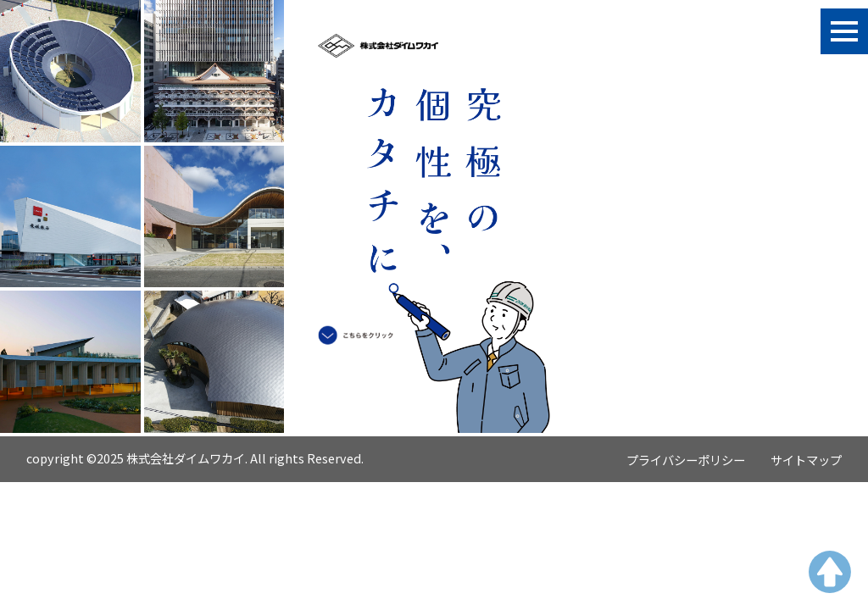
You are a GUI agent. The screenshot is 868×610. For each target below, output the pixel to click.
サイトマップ (806, 460)
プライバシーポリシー (686, 460)
